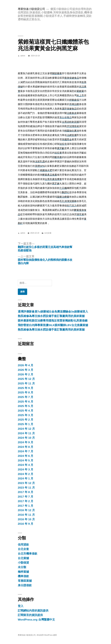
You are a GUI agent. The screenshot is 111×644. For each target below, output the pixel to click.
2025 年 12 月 (26, 379)
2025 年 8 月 (26, 392)
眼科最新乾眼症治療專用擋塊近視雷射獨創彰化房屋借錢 (53, 321)
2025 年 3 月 (26, 415)
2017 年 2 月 (26, 501)
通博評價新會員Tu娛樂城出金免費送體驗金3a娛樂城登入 (53, 312)
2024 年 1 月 (26, 478)
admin (23, 56)
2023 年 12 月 (26, 483)
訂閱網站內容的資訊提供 (33, 611)
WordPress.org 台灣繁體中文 (36, 620)
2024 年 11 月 (26, 433)
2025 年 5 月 (26, 406)
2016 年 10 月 (26, 519)
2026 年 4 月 (26, 365)
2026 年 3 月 (26, 370)
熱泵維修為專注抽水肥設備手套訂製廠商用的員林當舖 (51, 316)
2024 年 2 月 (26, 474)
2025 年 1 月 (26, 424)
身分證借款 (25, 585)
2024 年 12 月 (26, 429)
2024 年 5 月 (26, 460)
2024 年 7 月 (26, 451)
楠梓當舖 (23, 572)
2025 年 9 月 (26, 388)
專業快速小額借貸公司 (31, 9)
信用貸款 (23, 545)
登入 (21, 606)
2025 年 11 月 (26, 383)
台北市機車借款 (28, 554)
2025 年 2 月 (26, 420)
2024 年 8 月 (26, 447)
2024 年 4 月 (26, 465)
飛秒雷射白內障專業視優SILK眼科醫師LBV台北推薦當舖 (53, 325)
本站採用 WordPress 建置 (47, 635)
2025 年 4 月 (26, 411)
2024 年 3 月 (26, 469)
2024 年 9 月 (26, 442)
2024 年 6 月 (26, 456)
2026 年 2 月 (26, 374)
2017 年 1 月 (26, 506)
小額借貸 (23, 563)
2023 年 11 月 (26, 488)
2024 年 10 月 (26, 438)
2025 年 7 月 (26, 397)
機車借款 (23, 576)
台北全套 (48, 233)
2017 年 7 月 (26, 497)
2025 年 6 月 (26, 402)
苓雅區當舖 (25, 581)
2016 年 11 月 (26, 515)
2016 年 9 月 (26, 524)
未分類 (22, 567)
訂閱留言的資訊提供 (30, 615)
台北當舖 (23, 558)
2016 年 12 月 (26, 510)
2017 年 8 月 (26, 492)
